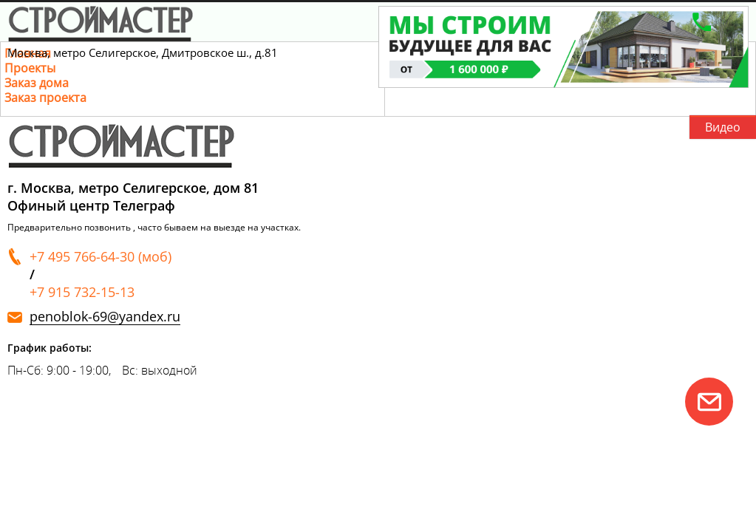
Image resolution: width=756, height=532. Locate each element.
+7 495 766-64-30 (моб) (101, 256)
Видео (723, 127)
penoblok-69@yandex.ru (105, 317)
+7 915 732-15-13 (82, 292)
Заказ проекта (45, 98)
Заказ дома (37, 83)
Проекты (30, 68)
